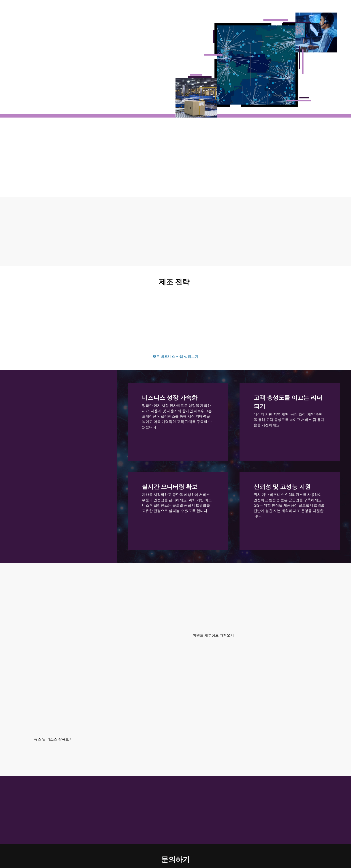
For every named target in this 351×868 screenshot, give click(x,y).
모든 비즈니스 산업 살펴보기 (175, 357)
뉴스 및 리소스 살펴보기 (53, 739)
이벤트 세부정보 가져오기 (213, 635)
